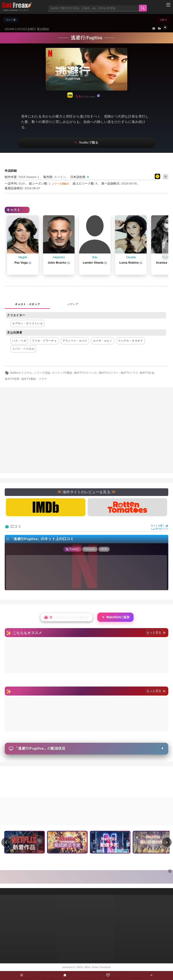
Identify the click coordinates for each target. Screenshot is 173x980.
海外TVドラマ (129, 373)
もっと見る (156, 632)
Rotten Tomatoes (101, 967)
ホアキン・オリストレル (27, 323)
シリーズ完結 (42, 373)
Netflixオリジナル (21, 373)
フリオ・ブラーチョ (44, 341)
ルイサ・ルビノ (103, 341)
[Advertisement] (86, 782)
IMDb (87, 967)
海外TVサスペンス (85, 373)
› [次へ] (167, 842)
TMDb (79, 967)
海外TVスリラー (109, 373)
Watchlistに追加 (116, 617)
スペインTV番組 (62, 373)
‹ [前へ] (6, 842)
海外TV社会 (147, 373)
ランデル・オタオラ (131, 341)
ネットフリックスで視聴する (86, 143)
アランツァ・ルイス (75, 341)
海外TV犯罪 (12, 379)
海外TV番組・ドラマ (34, 379)
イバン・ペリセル (23, 349)
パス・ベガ (19, 341)
